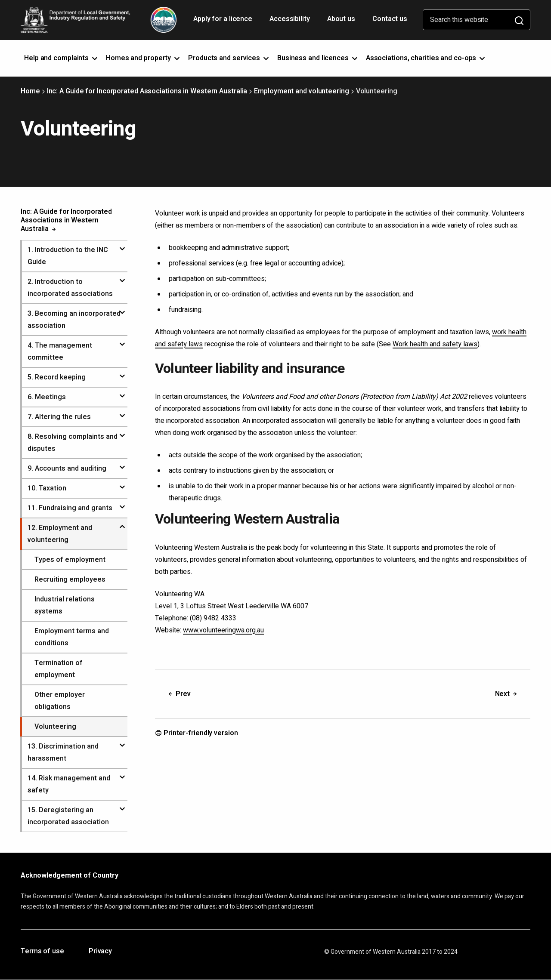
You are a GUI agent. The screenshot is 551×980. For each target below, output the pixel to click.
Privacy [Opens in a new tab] (100, 952)
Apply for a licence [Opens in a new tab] (224, 22)
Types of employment (70, 560)
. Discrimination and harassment (63, 752)
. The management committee (60, 351)
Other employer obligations (60, 701)
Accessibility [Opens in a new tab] (291, 22)
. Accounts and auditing (67, 468)
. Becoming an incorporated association (74, 320)
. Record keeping (57, 377)
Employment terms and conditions (72, 637)
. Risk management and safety (69, 784)
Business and (318, 58)
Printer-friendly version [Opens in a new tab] (197, 733)
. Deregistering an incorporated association (68, 816)
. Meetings (47, 397)
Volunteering (55, 727)
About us (341, 19)
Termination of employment (59, 669)
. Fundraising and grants (70, 508)
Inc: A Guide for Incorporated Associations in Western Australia (147, 91)
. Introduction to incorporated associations (70, 288)
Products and (229, 58)
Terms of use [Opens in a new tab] (42, 952)
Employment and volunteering (301, 91)
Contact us (390, 19)
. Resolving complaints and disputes (73, 443)
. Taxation (47, 488)
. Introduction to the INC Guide (68, 256)
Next (507, 694)
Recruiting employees (70, 579)
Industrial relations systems (65, 605)
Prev (179, 694)
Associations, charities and (426, 58)
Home (30, 91)
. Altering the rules (59, 417)
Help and (62, 58)
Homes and (144, 58)
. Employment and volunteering (60, 534)
